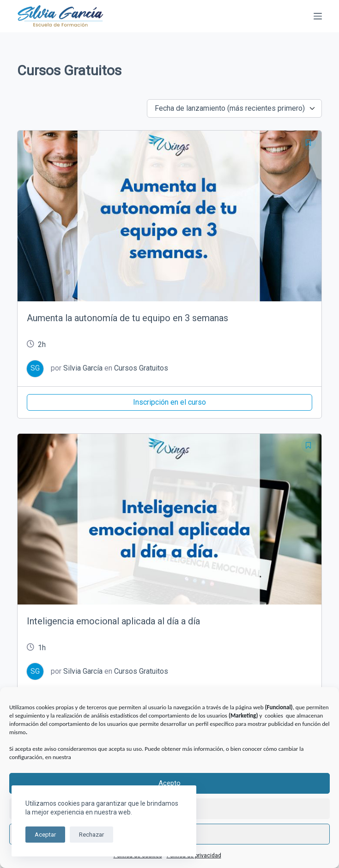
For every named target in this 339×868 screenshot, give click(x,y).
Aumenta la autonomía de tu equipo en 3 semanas (127, 318)
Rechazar (91, 835)
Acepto (169, 783)
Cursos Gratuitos (141, 368)
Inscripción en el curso (169, 402)
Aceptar (45, 835)
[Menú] (318, 16)
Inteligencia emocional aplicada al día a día (113, 621)
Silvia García (83, 368)
